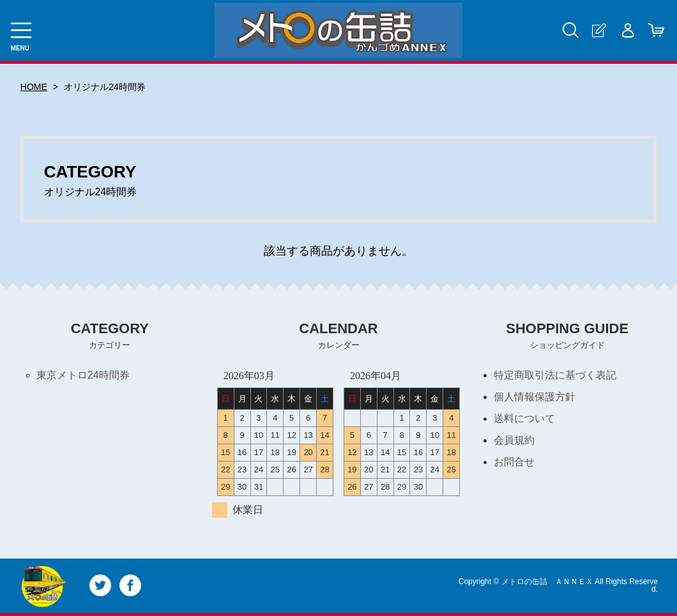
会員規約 (514, 440)
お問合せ (514, 462)
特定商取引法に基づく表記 (555, 375)
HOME (34, 87)
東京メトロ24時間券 (83, 375)
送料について (524, 418)
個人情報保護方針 (535, 397)
